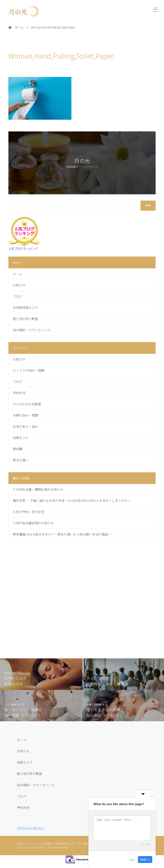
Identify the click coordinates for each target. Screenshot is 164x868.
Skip (132, 860)
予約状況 (23, 816)
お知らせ (23, 760)
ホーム (22, 748)
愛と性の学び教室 (29, 782)
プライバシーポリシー (30, 836)
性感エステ (25, 771)
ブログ (22, 805)
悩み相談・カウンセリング (36, 793)
